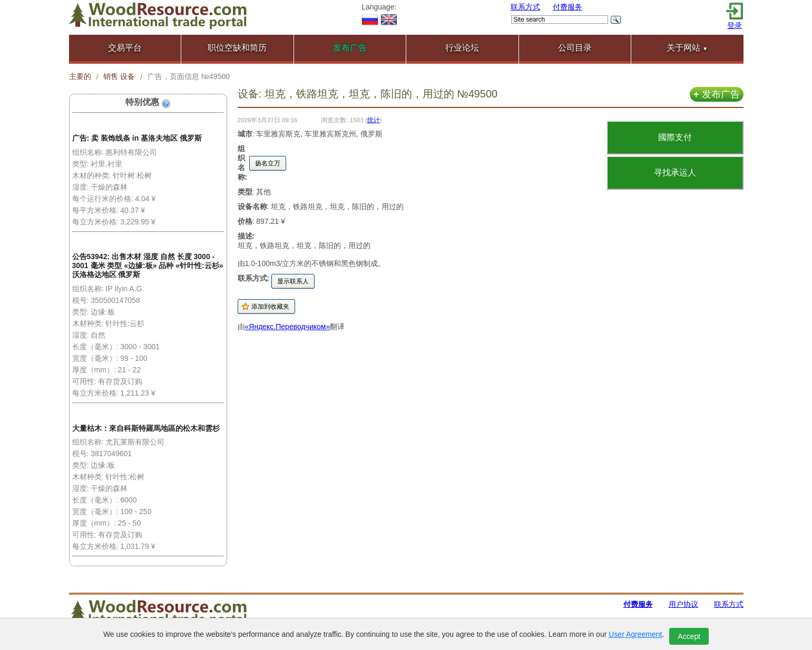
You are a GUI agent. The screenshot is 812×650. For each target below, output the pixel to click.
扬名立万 (268, 163)
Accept (689, 636)
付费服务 (568, 7)
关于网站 (687, 48)
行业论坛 (462, 48)
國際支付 (675, 137)
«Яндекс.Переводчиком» (288, 327)
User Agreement (635, 634)
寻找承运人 (675, 173)
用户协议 (683, 604)
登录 (735, 25)
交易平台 (125, 48)
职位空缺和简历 (237, 48)
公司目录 (575, 48)
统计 (374, 120)
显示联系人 (293, 281)
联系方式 (525, 7)
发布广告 (717, 94)
